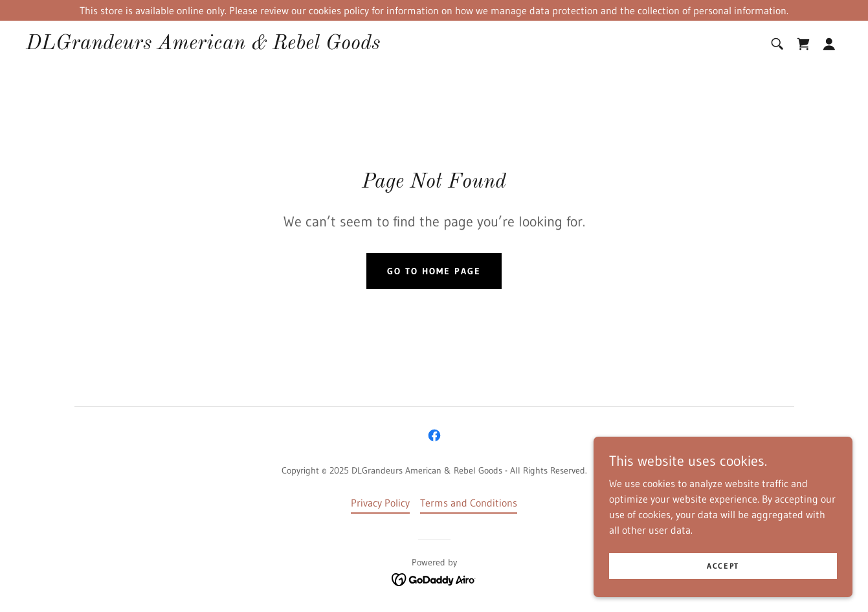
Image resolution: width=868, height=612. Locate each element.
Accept (723, 583)
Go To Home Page (434, 271)
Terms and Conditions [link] (469, 503)
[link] (203, 45)
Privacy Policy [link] (380, 503)
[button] (829, 44)
